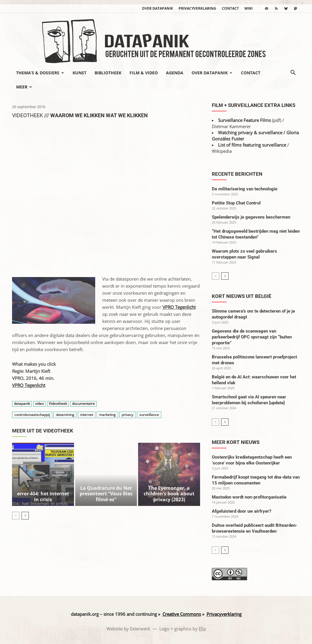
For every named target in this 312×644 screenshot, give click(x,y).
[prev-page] (16, 496)
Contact (230, 8)
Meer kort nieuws (236, 442)
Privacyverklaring (197, 8)
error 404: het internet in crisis (43, 477)
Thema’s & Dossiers (40, 73)
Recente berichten (237, 174)
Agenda (175, 73)
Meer (24, 87)
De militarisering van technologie (245, 189)
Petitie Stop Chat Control (236, 203)
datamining (65, 415)
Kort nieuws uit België (242, 296)
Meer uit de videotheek (43, 431)
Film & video (144, 73)
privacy (128, 415)
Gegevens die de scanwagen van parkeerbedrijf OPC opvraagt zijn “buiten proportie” (252, 337)
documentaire (83, 404)
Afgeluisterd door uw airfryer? (241, 511)
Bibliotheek (108, 73)
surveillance (149, 415)
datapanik (22, 404)
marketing (107, 415)
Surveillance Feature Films (244, 120)
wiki (249, 8)
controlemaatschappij (32, 415)
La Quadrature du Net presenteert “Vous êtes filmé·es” (106, 475)
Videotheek (58, 404)
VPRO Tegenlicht (29, 385)
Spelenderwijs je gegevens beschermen (251, 217)
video (39, 404)
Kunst (79, 73)
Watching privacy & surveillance (250, 133)
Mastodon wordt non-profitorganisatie (249, 497)
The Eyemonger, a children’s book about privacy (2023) (169, 477)
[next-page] (25, 496)
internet (87, 415)
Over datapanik (157, 8)
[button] (293, 73)
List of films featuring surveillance (252, 145)
